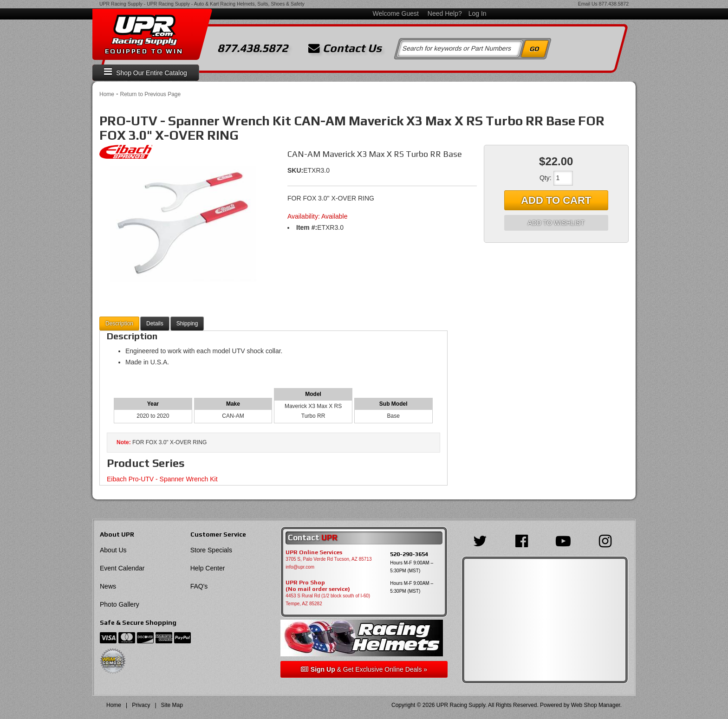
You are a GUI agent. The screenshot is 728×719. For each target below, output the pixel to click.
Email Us (588, 4)
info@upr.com (300, 567)
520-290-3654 (409, 554)
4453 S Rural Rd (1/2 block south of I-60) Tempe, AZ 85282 (328, 600)
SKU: (295, 170)
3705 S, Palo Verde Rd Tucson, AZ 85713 (328, 559)
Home (107, 94)
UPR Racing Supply (121, 4)
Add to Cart (556, 200)
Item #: (307, 227)
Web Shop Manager (596, 705)
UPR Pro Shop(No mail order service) (318, 586)
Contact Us (345, 48)
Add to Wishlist (556, 223)
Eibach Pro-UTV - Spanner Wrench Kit (162, 479)
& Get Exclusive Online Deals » (364, 669)
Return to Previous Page (150, 94)
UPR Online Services (314, 552)
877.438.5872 (614, 4)
